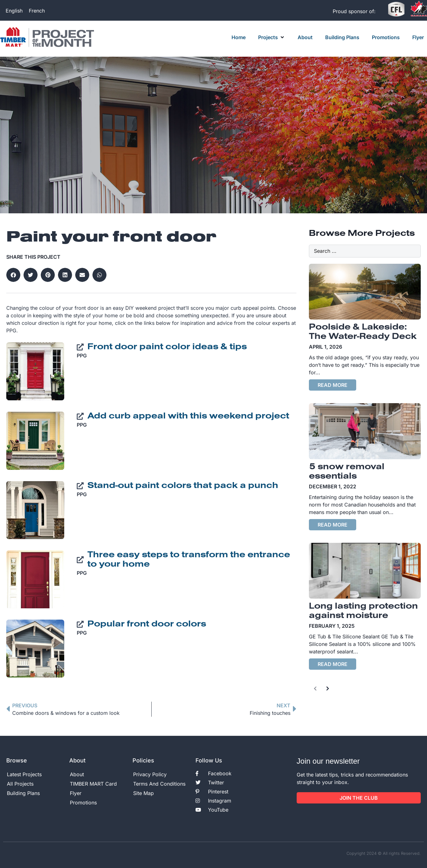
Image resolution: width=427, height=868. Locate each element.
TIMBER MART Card (93, 784)
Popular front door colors (147, 624)
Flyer (76, 793)
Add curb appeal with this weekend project (188, 416)
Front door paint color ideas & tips (167, 347)
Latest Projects (24, 774)
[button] (272, 37)
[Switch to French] (37, 10)
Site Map (143, 793)
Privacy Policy (150, 774)
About (77, 774)
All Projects (20, 784)
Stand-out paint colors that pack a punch (183, 486)
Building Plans (23, 793)
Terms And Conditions (159, 784)
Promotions (83, 803)
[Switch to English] (14, 10)
